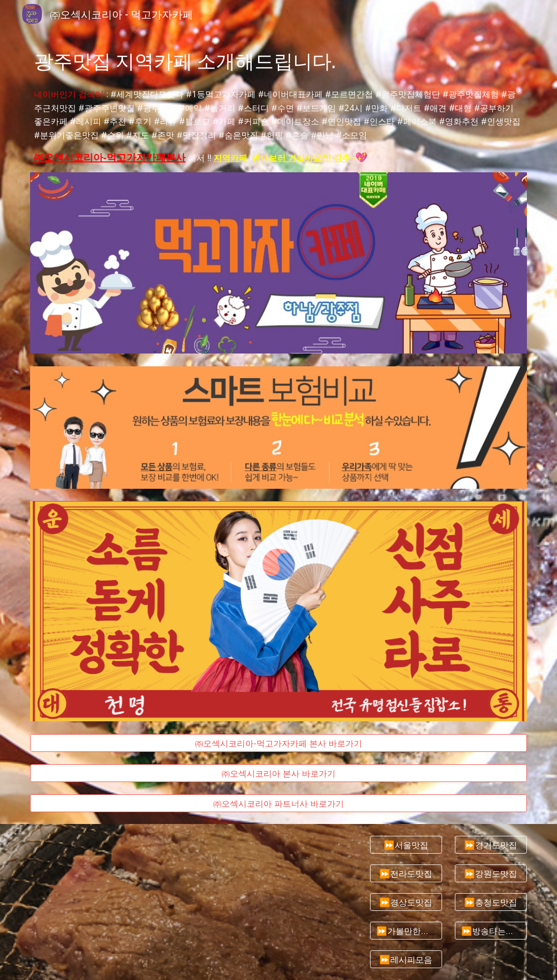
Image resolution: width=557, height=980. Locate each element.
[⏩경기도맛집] (491, 845)
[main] (278, 60)
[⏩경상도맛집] (406, 902)
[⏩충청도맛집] (491, 902)
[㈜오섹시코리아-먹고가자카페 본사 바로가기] (278, 743)
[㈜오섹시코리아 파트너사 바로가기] (278, 804)
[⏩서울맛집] (406, 845)
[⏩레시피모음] (406, 959)
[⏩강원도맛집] (491, 874)
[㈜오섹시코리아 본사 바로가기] (278, 773)
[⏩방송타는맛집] (491, 930)
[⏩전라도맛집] (406, 874)
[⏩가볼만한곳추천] (406, 930)
